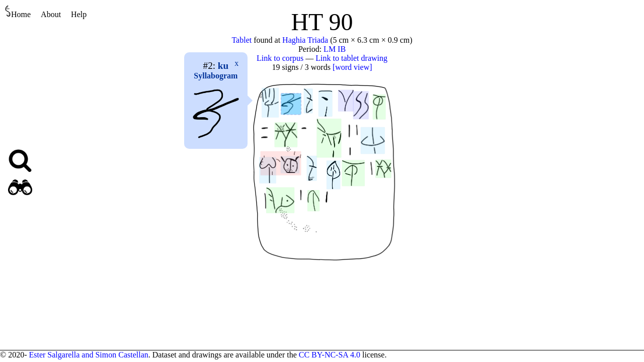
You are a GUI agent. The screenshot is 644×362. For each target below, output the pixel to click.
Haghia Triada (305, 40)
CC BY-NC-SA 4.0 (330, 355)
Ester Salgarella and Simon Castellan (88, 355)
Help (79, 14)
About (51, 14)
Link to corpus (280, 58)
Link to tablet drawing (351, 58)
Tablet (242, 40)
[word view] (352, 67)
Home (18, 12)
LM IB (335, 49)
